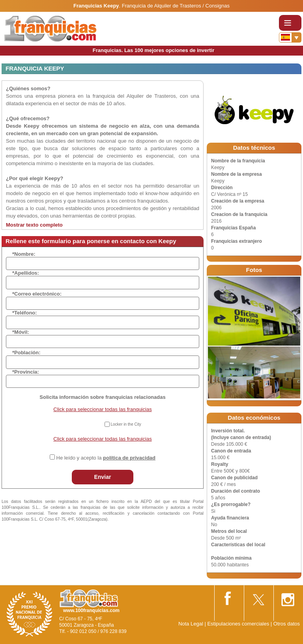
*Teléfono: (25, 313)
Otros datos (287, 624)
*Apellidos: (26, 273)
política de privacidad (129, 458)
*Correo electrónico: (37, 294)
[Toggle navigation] (290, 23)
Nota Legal (191, 624)
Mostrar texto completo (34, 225)
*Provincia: (26, 372)
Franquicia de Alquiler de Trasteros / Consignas (176, 6)
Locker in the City (126, 424)
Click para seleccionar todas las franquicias (102, 409)
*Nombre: (24, 254)
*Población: (26, 353)
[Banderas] (290, 37)
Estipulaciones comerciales (239, 624)
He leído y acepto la (106, 458)
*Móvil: (21, 332)
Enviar (103, 477)
